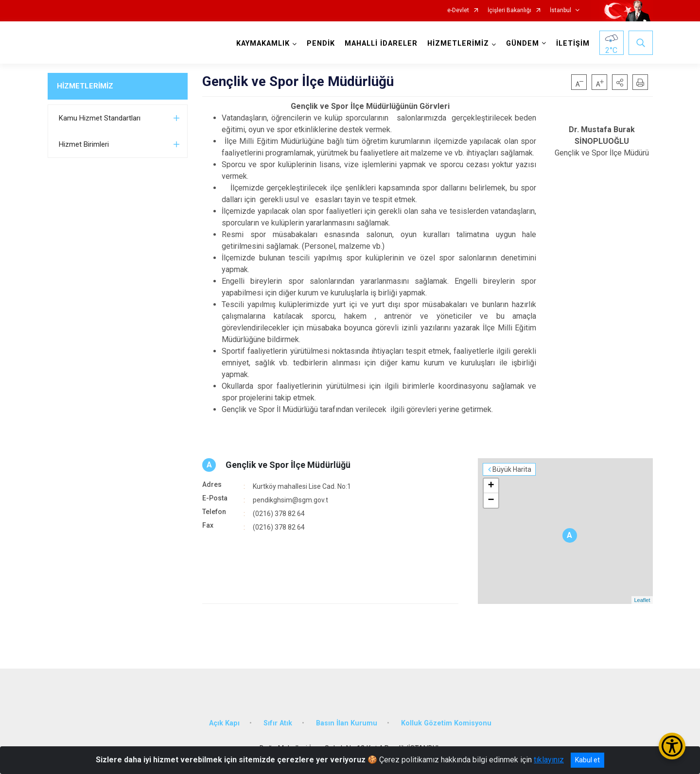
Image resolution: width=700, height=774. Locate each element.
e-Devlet (458, 10)
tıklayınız (549, 760)
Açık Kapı (224, 723)
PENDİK (321, 43)
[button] (620, 82)
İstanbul (560, 10)
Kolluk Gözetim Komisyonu (446, 723)
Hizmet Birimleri (84, 144)
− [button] (491, 500)
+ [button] (491, 486)
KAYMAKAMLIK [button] (263, 43)
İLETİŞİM (573, 43)
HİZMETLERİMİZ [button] (458, 43)
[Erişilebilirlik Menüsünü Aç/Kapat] (672, 746)
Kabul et (587, 760)
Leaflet (642, 600)
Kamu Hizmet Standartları (100, 118)
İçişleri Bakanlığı (509, 10)
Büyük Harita (512, 469)
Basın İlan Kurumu (347, 723)
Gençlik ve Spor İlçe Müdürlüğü (288, 465)
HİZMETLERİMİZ (85, 86)
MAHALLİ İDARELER (381, 43)
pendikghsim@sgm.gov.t (290, 500)
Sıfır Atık (278, 723)
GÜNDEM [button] (523, 43)
